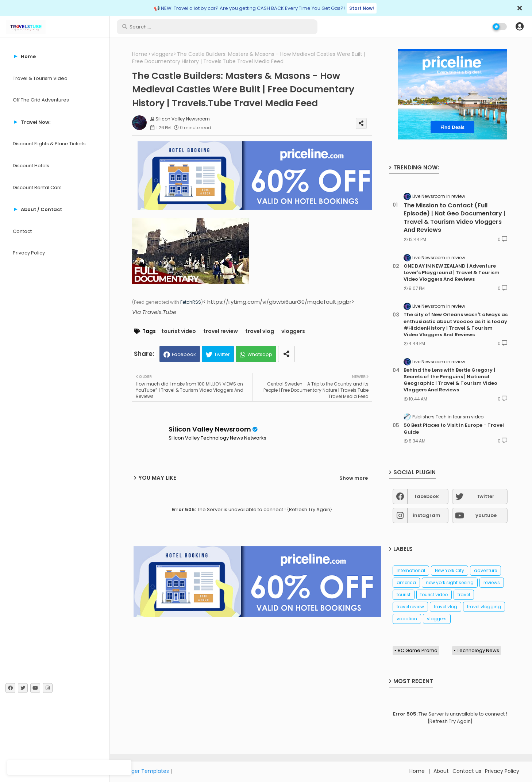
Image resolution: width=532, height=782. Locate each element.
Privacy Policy (29, 253)
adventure (485, 570)
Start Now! (362, 8)
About (441, 771)
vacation (407, 619)
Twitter (222, 354)
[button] (520, 27)
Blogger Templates (145, 771)
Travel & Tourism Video (40, 78)
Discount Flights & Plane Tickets (49, 144)
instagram (427, 515)
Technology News (478, 650)
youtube (486, 515)
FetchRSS (191, 302)
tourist (404, 595)
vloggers (162, 54)
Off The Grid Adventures (41, 100)
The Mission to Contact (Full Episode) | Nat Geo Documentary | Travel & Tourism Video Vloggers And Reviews (454, 218)
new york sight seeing (450, 582)
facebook (427, 496)
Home (140, 54)
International (411, 570)
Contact (22, 231)
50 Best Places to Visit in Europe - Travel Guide (454, 429)
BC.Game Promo (418, 650)
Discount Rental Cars (37, 187)
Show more (354, 478)
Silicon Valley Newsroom (210, 429)
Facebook (184, 354)
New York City (450, 570)
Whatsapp (260, 354)
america (406, 582)
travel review (221, 331)
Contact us (467, 771)
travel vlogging (484, 607)
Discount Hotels (31, 166)
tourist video (179, 331)
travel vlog (260, 331)
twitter (486, 496)
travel (464, 595)
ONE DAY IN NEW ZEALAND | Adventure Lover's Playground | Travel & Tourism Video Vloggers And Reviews (452, 273)
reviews (492, 582)
